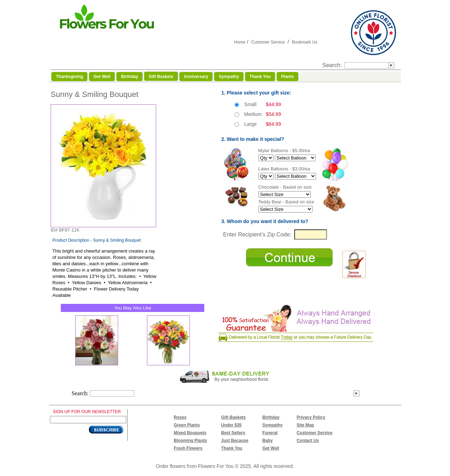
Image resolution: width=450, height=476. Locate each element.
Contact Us (308, 441)
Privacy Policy (311, 417)
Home (240, 42)
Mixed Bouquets (190, 433)
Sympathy (272, 425)
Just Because (235, 441)
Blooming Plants (190, 441)
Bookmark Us (304, 42)
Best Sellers (233, 433)
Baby (267, 441)
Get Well (271, 448)
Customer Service (268, 42)
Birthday (271, 417)
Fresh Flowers (188, 448)
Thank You (232, 448)
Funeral (270, 433)
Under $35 (231, 425)
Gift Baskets (233, 417)
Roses (180, 417)
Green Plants (187, 425)
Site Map (305, 425)
